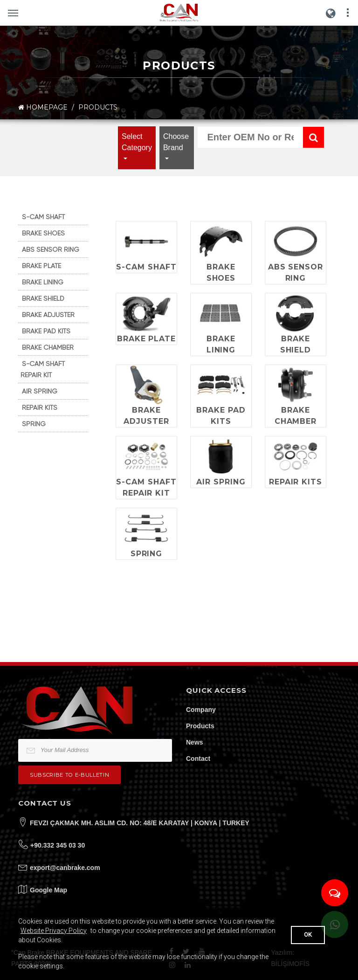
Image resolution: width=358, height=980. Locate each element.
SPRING (34, 424)
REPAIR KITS (40, 407)
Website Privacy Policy (54, 931)
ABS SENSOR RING (51, 249)
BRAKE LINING (43, 282)
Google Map (48, 890)
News (195, 742)
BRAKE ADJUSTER (48, 315)
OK (308, 935)
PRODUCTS (98, 107)
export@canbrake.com (65, 868)
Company (201, 710)
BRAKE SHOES (43, 233)
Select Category (137, 142)
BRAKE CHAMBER (48, 347)
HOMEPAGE (43, 107)
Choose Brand (176, 142)
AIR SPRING (40, 391)
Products (200, 726)
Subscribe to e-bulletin (69, 775)
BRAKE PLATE (41, 266)
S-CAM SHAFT (43, 217)
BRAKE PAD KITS (46, 331)
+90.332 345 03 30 (58, 845)
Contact (198, 759)
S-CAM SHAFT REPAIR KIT (43, 369)
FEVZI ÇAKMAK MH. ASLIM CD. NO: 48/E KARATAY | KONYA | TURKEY (140, 823)
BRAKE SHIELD (43, 298)
